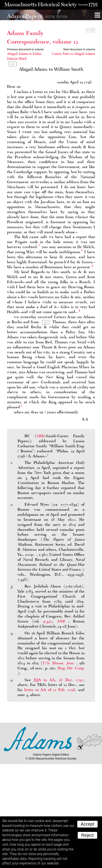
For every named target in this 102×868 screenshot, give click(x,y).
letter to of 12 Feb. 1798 (50, 690)
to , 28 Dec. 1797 (59, 680)
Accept (87, 824)
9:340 (47, 621)
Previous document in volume (25, 49)
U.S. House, (59, 663)
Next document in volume (79, 49)
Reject (87, 835)
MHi (41, 436)
